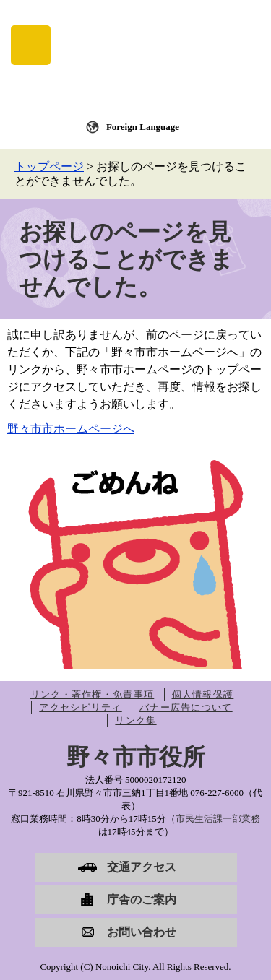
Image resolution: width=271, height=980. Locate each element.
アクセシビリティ (80, 707)
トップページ (49, 166)
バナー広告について (186, 707)
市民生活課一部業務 (218, 819)
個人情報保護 (203, 694)
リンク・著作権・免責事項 (93, 694)
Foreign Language (143, 127)
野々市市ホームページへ (71, 429)
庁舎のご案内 (142, 899)
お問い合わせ (142, 932)
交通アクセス (142, 867)
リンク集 (135, 720)
